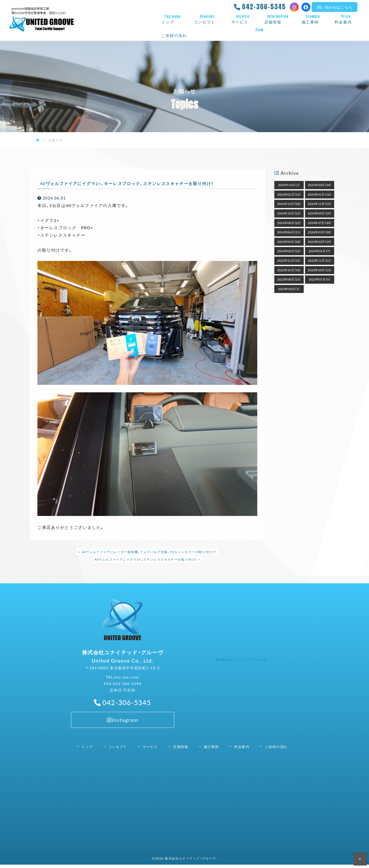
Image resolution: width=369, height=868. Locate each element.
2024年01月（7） (320, 251)
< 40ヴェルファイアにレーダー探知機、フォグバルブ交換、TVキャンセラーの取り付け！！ (147, 552)
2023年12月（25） (289, 260)
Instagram (122, 737)
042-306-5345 (264, 7)
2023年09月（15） (320, 270)
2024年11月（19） (320, 204)
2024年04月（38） (289, 242)
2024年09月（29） (320, 213)
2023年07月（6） (320, 279)
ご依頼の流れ (259, 33)
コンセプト (207, 19)
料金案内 (346, 19)
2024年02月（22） (289, 251)
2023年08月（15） (289, 279)
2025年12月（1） (289, 185)
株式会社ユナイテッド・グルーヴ (245, 661)
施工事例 (313, 19)
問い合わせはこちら (335, 7)
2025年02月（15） (289, 194)
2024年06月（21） (289, 232)
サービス (243, 19)
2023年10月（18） (289, 270)
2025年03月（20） (320, 185)
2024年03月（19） (320, 242)
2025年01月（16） (320, 194)
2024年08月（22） (289, 223)
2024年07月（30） (320, 223)
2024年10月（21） (289, 213)
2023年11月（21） (320, 260)
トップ (172, 19)
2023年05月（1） (289, 289)
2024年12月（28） (289, 204)
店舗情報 (278, 19)
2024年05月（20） (320, 232)
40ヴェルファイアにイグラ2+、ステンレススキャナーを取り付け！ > (147, 559)
